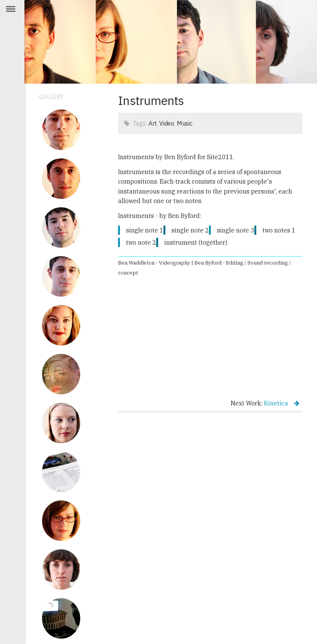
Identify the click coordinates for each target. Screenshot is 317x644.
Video (167, 123)
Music (185, 123)
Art (153, 123)
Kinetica (282, 403)
